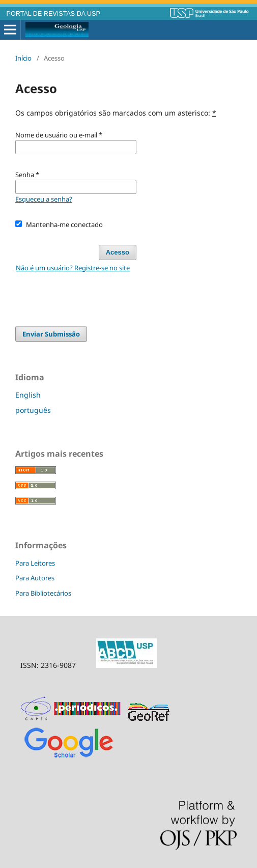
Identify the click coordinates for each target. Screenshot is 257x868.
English (28, 395)
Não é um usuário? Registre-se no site (73, 268)
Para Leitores (35, 563)
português (33, 410)
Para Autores (35, 578)
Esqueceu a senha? (44, 199)
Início (23, 58)
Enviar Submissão (51, 334)
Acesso (118, 252)
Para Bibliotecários (43, 593)
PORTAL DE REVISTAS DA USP (53, 14)
